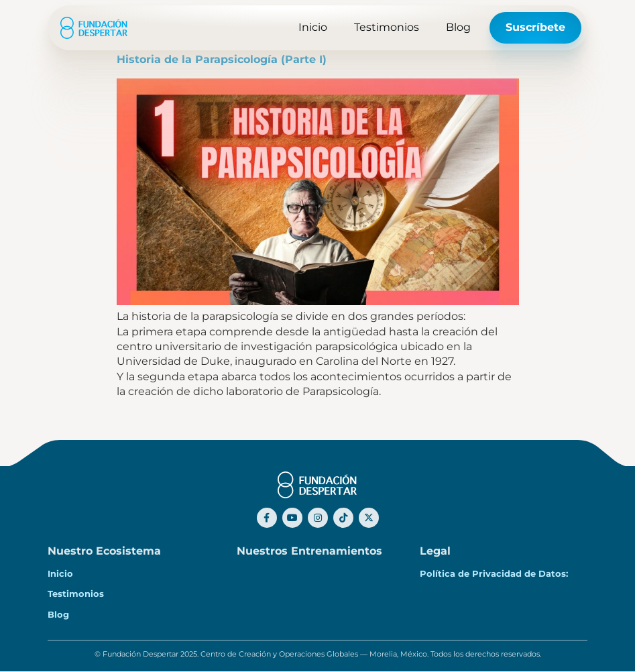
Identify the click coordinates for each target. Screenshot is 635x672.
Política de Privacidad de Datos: (498, 573)
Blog (458, 27)
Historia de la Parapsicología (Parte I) (222, 59)
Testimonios (387, 27)
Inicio (313, 27)
